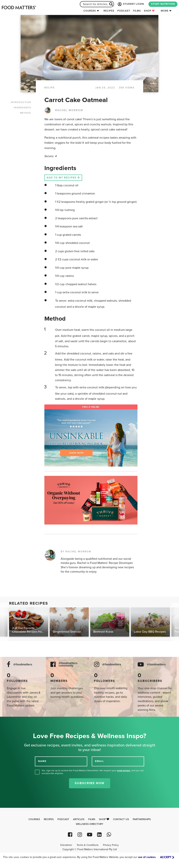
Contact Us (121, 819)
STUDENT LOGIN (130, 4)
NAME (42, 761)
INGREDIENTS (22, 108)
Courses (90, 11)
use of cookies (147, 857)
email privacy (124, 770)
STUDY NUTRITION (163, 4)
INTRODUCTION (21, 102)
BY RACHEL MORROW (76, 552)
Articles (79, 819)
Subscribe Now (90, 783)
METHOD (26, 113)
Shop (149, 11)
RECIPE (49, 88)
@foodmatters (23, 665)
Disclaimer (66, 845)
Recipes (109, 11)
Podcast (124, 11)
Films (137, 11)
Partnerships (142, 819)
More (165, 11)
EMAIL (100, 761)
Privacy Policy (111, 845)
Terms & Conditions (88, 845)
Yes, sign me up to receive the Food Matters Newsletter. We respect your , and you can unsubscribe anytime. (93, 772)
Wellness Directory (90, 824)
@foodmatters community (68, 664)
